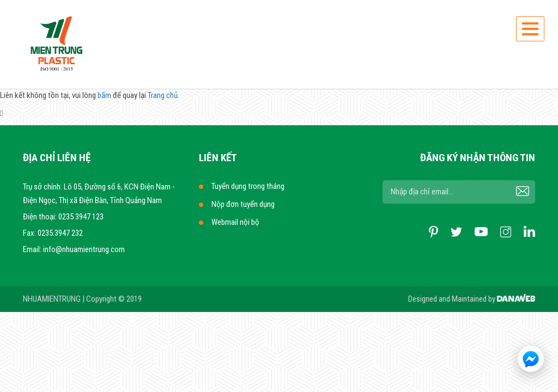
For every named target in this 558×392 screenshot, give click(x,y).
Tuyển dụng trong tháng (248, 186)
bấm (104, 95)
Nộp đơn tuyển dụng (243, 204)
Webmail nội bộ (235, 222)
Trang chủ (163, 95)
